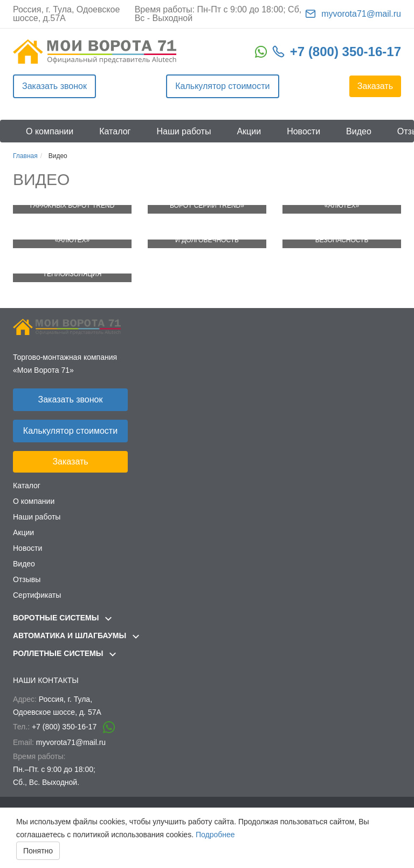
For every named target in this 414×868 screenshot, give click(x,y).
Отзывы (27, 579)
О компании (50, 131)
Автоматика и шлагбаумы (76, 635)
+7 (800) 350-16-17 (346, 52)
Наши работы (184, 131)
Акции (249, 131)
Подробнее (215, 835)
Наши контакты (46, 680)
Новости (303, 131)
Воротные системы (62, 618)
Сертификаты (37, 595)
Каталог (115, 131)
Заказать (375, 86)
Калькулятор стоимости (222, 86)
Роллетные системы (64, 653)
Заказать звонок (54, 86)
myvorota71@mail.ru (361, 14)
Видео (359, 131)
